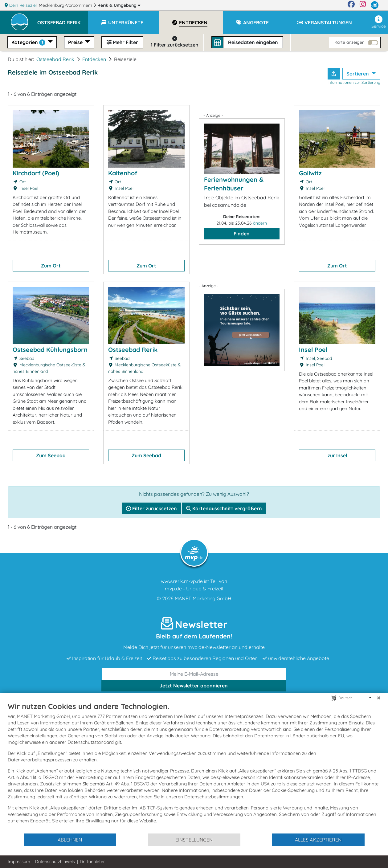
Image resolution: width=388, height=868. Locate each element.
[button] (63, 20)
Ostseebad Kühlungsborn (50, 350)
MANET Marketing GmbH (203, 598)
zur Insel (337, 455)
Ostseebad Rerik (55, 59)
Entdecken (94, 59)
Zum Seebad (51, 455)
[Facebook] (351, 5)
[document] (194, 767)
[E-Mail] (194, 674)
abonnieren (194, 686)
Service (379, 22)
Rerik (119, 5)
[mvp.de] (375, 5)
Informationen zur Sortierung (354, 82)
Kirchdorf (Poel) (36, 173)
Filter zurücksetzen (151, 508)
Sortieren (358, 74)
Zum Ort (51, 266)
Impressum (19, 862)
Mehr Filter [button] (122, 42)
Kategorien (29, 42)
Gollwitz (310, 173)
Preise (76, 42)
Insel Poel (313, 350)
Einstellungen (194, 840)
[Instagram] (363, 5)
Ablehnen (70, 840)
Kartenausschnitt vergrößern (224, 508)
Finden (242, 234)
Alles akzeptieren (318, 840)
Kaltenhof (123, 173)
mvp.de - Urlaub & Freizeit (194, 589)
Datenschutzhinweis (55, 862)
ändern (260, 223)
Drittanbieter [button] (92, 862)
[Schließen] (379, 698)
